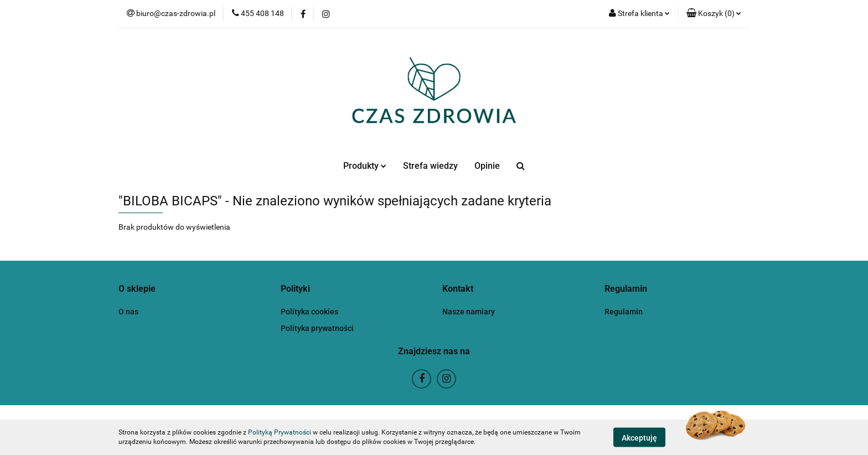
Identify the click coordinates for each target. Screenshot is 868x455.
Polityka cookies (309, 312)
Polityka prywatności (317, 328)
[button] (714, 14)
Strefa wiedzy (430, 166)
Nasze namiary (469, 312)
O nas (128, 312)
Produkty (365, 166)
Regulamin (624, 312)
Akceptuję (639, 437)
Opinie (487, 166)
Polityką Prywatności (280, 432)
